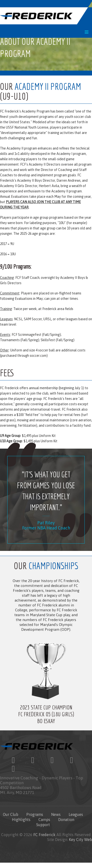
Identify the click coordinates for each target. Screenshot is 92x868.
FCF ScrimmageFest (27, 335)
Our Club (11, 814)
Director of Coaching (56, 170)
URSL (47, 319)
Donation (66, 820)
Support (43, 825)
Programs (35, 814)
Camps (44, 820)
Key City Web (80, 840)
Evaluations (20, 197)
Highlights (21, 820)
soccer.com (38, 356)
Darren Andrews (69, 180)
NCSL (18, 319)
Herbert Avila (49, 186)
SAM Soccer (33, 319)
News (56, 814)
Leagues (76, 814)
